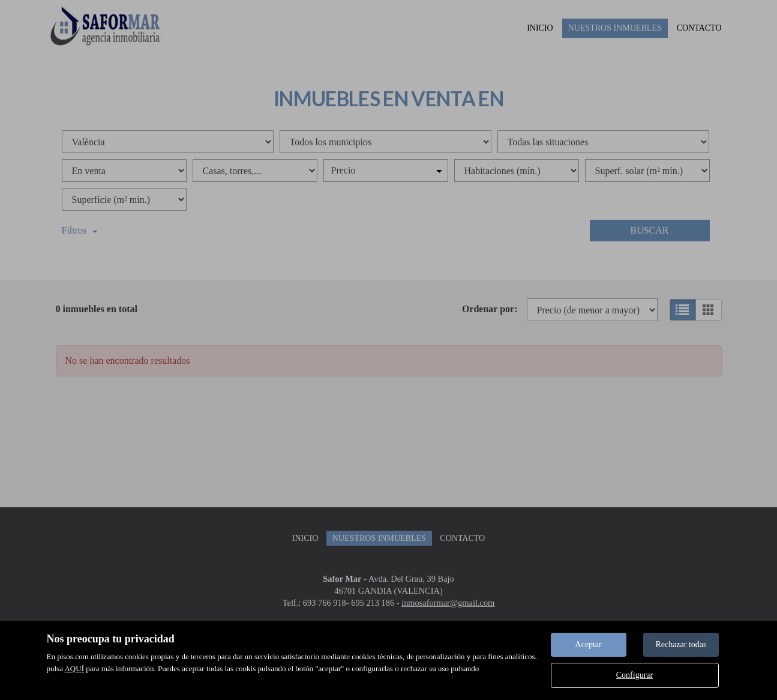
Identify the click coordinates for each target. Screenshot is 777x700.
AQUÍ (74, 668)
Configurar (634, 675)
